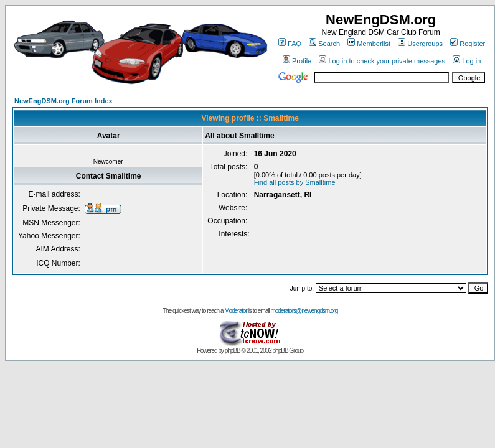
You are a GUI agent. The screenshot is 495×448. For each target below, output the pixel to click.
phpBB (233, 351)
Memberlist (369, 44)
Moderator (236, 311)
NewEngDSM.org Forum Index (64, 101)
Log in (467, 61)
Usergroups (420, 44)
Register (468, 44)
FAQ (290, 44)
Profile (297, 61)
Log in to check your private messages (382, 61)
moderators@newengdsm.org (304, 311)
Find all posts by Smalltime (295, 182)
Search (324, 44)
